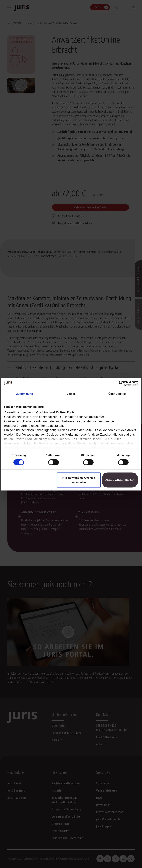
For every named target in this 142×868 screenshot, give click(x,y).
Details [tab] (71, 394)
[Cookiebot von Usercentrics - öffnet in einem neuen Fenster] (122, 383)
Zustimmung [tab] (25, 394)
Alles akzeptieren (120, 480)
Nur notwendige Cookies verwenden (79, 480)
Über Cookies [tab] (117, 394)
